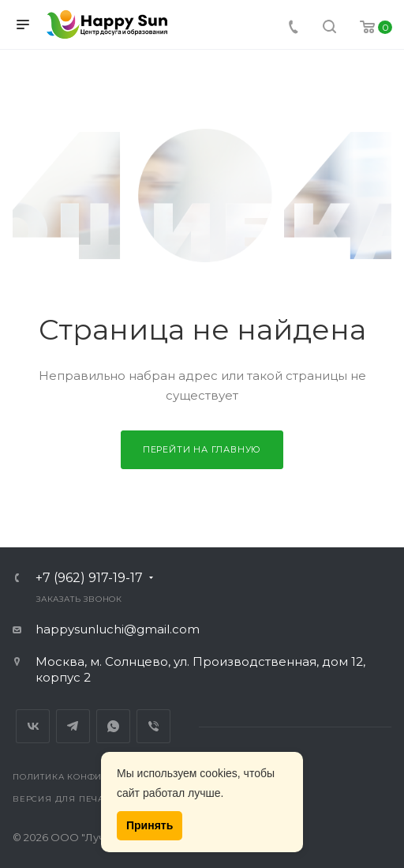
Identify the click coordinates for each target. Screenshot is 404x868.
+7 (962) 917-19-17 (89, 578)
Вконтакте (33, 726)
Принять (150, 825)
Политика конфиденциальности (100, 777)
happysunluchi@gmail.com (118, 629)
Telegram (73, 726)
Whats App (113, 726)
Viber (153, 726)
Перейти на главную (202, 449)
